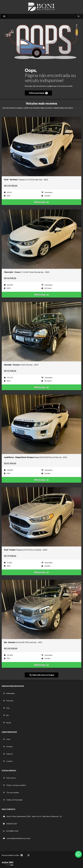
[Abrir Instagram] (30, 856)
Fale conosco (9, 778)
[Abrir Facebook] (23, 856)
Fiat (6, 715)
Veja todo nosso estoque (42, 675)
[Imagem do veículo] (41, 147)
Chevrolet (8, 701)
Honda (7, 723)
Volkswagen (9, 693)
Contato (8, 761)
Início (7, 739)
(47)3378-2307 (10, 824)
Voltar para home (38, 93)
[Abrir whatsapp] (78, 854)
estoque (77, 108)
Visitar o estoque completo (15, 785)
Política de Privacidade (13, 800)
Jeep (6, 708)
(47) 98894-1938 (11, 831)
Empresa (8, 754)
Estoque (8, 746)
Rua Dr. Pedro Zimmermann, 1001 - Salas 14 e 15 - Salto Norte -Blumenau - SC (33, 816)
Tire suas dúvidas (11, 792)
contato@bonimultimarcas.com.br (17, 838)
